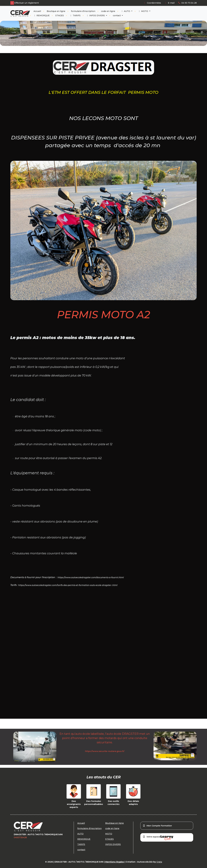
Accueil (37, 11)
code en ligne (108, 11)
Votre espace (158, 838)
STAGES (60, 15)
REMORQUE (42, 15)
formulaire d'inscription (83, 11)
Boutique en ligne (56, 11)
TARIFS (75, 15)
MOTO (143, 11)
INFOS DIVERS (96, 15)
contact (117, 15)
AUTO (126, 11)
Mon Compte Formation (157, 826)
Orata (159, 862)
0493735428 (20, 837)
